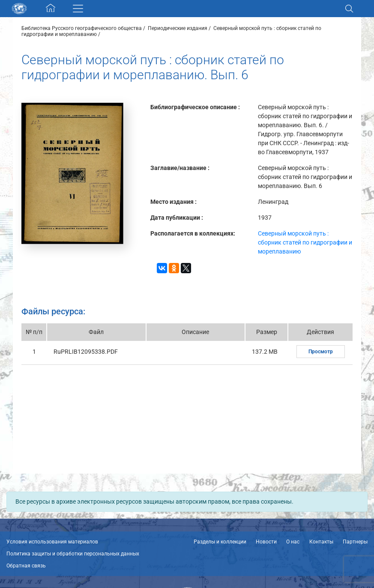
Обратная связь (26, 566)
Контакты (321, 542)
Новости (266, 542)
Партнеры (355, 542)
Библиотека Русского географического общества (82, 28)
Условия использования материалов (52, 542)
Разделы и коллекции (220, 542)
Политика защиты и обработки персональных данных (73, 554)
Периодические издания (178, 28)
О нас (293, 542)
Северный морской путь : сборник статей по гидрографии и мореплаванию (305, 242)
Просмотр (321, 352)
